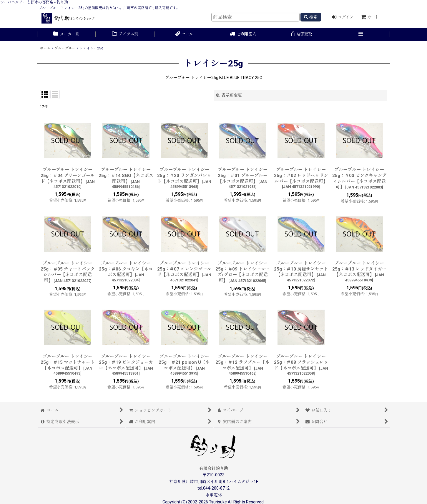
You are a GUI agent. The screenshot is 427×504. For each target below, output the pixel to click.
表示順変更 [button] (229, 95)
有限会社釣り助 (214, 468)
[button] (360, 35)
